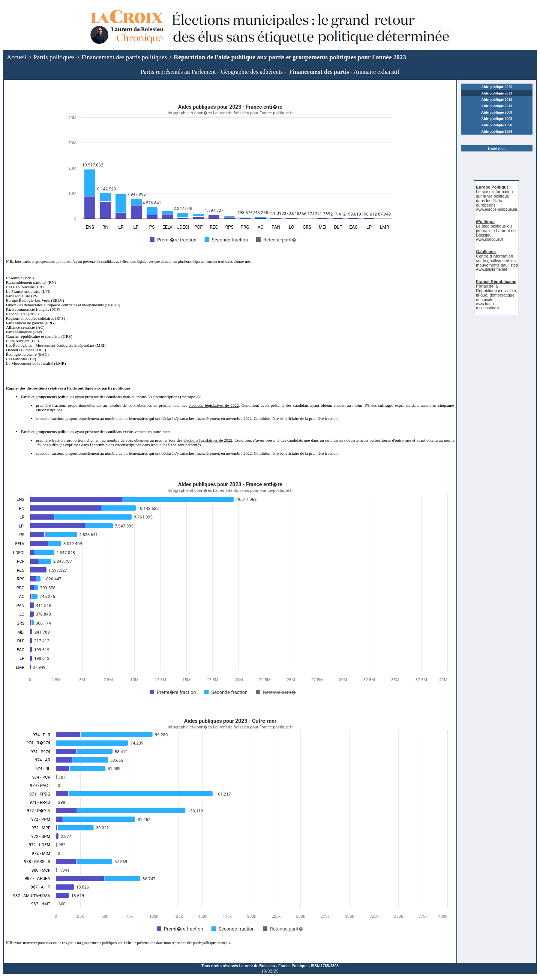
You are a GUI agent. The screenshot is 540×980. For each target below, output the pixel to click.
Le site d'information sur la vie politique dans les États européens (494, 198)
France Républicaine (496, 282)
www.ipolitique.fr (489, 239)
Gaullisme (486, 252)
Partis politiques (54, 57)
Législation (497, 148)
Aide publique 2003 (497, 119)
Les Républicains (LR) (25, 287)
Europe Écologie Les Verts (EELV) (35, 300)
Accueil (17, 57)
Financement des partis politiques (124, 57)
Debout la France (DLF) (26, 350)
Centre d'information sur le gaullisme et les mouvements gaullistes (497, 261)
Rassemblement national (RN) (31, 282)
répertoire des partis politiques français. (201, 943)
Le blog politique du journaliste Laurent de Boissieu (496, 231)
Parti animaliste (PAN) (25, 332)
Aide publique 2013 (497, 106)
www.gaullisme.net (491, 269)
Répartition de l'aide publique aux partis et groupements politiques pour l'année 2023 (290, 57)
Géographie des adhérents (252, 72)
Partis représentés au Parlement (178, 72)
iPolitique (485, 222)
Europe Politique (492, 187)
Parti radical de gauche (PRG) (31, 323)
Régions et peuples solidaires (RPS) (36, 318)
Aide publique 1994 (497, 131)
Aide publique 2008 (497, 112)
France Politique (293, 966)
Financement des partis (319, 72)
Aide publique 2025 (497, 87)
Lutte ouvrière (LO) (22, 341)
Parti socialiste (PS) (22, 296)
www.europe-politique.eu (496, 209)
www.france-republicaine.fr (488, 306)
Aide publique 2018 (497, 100)
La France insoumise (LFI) (28, 291)
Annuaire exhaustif (376, 72)
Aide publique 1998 (497, 125)
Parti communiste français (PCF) (33, 309)
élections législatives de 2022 (214, 405)
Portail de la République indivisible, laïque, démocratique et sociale (496, 293)
